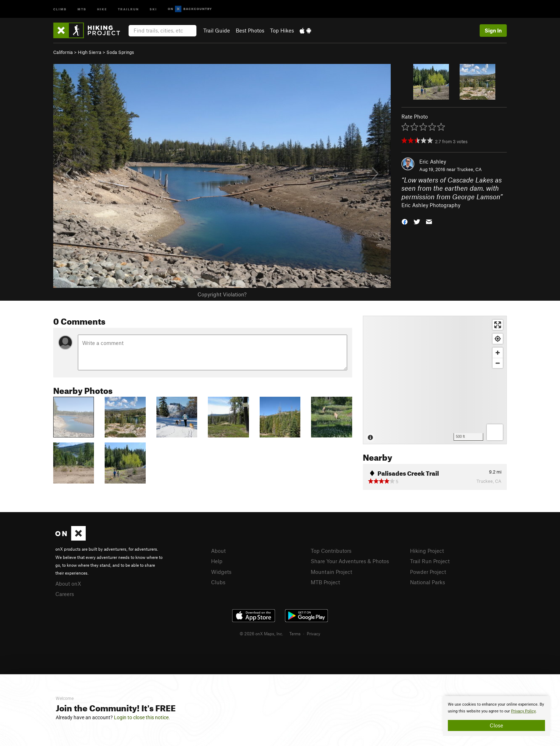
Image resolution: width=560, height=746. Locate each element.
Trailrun (128, 9)
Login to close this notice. (142, 717)
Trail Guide (217, 30)
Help (217, 561)
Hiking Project (427, 551)
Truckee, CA (469, 169)
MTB (82, 9)
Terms (295, 634)
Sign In (493, 30)
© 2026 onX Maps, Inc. (261, 634)
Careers (65, 594)
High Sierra (90, 52)
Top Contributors (331, 551)
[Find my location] (498, 339)
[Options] (495, 432)
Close (496, 725)
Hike (102, 9)
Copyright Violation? (222, 294)
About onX (68, 584)
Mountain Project (331, 572)
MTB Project (325, 582)
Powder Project (428, 572)
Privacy (314, 634)
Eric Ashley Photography (431, 205)
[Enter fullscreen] (498, 325)
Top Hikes (282, 30)
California (63, 52)
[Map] (435, 380)
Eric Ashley (433, 161)
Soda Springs (120, 52)
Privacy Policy (523, 711)
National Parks (427, 582)
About (218, 551)
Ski (153, 9)
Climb (60, 9)
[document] (496, 716)
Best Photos (250, 30)
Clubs (218, 582)
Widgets (221, 572)
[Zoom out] (498, 363)
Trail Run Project (430, 561)
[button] (405, 221)
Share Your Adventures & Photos (350, 561)
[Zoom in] (498, 353)
